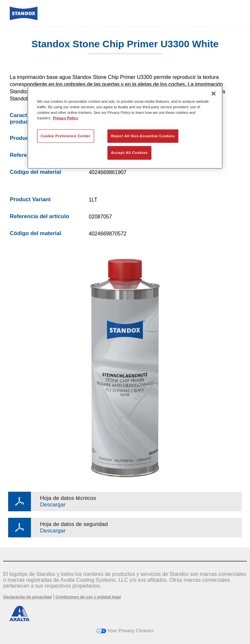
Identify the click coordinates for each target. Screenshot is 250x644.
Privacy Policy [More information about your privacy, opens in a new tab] (66, 118)
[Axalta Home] (24, 18)
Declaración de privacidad (28, 597)
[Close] (214, 94)
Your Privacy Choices (125, 630)
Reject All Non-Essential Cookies (143, 136)
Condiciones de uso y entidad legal (88, 597)
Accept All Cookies (129, 153)
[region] (125, 127)
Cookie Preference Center (66, 136)
